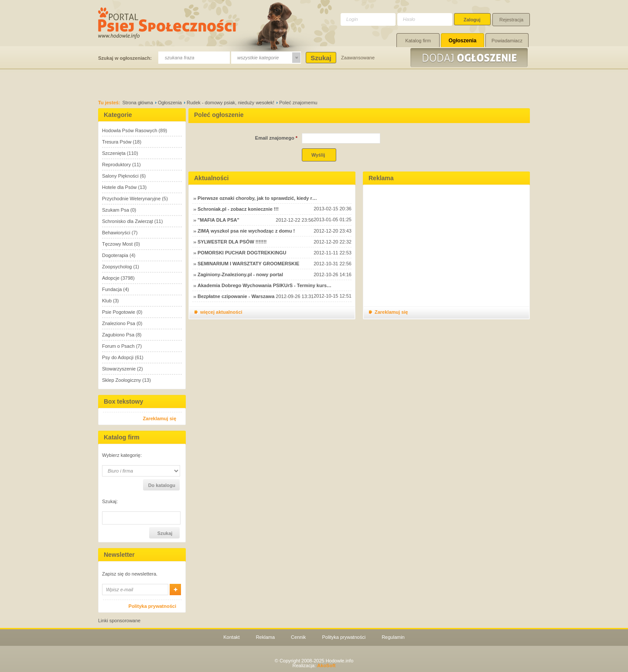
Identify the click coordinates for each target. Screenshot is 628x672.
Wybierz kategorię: (122, 455)
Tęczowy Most (117, 244)
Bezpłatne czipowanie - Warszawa (236, 296)
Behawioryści (116, 233)
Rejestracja (511, 20)
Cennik (298, 637)
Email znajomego (276, 138)
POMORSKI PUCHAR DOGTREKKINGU (242, 253)
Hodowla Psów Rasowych (130, 130)
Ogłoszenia (462, 41)
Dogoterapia (115, 255)
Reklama (265, 637)
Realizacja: (314, 665)
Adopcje (111, 278)
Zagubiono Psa (118, 335)
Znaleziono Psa (119, 323)
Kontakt (231, 637)
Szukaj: (110, 502)
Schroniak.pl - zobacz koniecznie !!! (238, 209)
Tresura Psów (117, 142)
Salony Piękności (120, 176)
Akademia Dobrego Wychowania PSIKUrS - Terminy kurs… (265, 285)
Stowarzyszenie (119, 369)
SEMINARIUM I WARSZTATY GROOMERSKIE (248, 264)
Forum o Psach (118, 346)
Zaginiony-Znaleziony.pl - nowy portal (240, 274)
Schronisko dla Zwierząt (128, 221)
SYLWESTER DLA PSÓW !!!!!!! (232, 242)
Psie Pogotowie (119, 312)
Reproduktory (116, 165)
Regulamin (393, 637)
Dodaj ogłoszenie (470, 58)
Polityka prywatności (152, 606)
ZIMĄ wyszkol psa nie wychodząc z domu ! (246, 231)
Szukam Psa (116, 210)
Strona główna (138, 103)
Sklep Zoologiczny (121, 380)
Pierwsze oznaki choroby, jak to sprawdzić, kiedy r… (257, 198)
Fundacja (112, 289)
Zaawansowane (358, 58)
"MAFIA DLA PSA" (218, 220)
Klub (107, 301)
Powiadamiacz (507, 41)
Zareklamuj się (160, 418)
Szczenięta (114, 153)
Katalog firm (418, 41)
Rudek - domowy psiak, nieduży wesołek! (230, 103)
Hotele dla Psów (119, 187)
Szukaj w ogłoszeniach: (125, 58)
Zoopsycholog (117, 267)
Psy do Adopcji (118, 357)
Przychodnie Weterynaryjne (131, 199)
